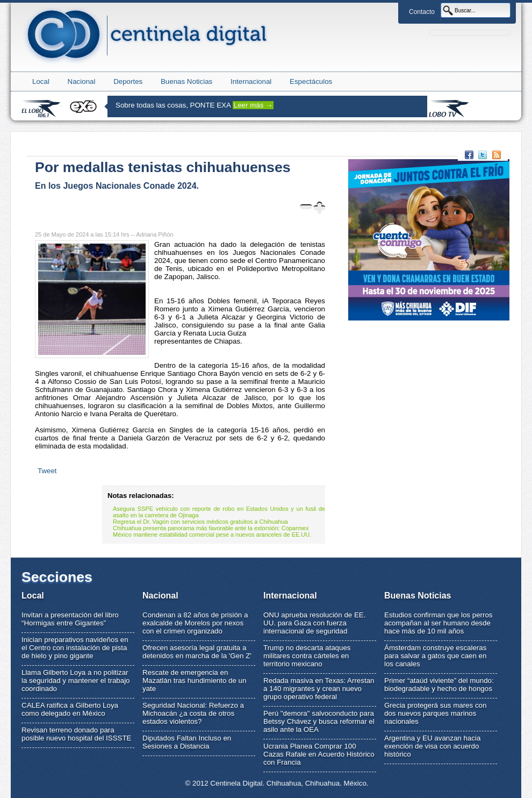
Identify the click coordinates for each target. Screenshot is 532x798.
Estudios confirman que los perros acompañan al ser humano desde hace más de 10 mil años (438, 623)
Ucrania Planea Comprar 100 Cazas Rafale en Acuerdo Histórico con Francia (319, 754)
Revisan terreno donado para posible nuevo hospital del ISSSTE (77, 734)
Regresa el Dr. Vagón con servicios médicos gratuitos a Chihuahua (200, 522)
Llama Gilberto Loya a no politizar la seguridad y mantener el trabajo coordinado (76, 681)
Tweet (47, 471)
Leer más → (253, 105)
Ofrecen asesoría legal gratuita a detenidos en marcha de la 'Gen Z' (197, 652)
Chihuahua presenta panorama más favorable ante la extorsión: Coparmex (211, 528)
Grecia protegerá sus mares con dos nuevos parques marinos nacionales (435, 713)
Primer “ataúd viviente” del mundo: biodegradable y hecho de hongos (439, 685)
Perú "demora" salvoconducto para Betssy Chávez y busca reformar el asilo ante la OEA (319, 721)
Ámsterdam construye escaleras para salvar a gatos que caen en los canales (435, 656)
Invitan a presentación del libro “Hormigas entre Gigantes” (70, 619)
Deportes (128, 81)
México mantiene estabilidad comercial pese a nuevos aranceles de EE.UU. (212, 535)
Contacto (422, 12)
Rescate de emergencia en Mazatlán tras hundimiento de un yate (194, 681)
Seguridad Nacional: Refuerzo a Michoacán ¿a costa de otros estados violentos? (193, 713)
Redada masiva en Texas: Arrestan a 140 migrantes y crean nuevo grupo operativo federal (319, 689)
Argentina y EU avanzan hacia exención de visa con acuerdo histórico (432, 746)
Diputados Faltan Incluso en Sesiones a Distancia (187, 742)
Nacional (82, 81)
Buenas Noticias (186, 81)
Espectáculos (311, 81)
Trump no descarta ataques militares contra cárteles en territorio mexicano (307, 656)
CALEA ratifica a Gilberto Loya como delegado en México (70, 709)
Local (41, 81)
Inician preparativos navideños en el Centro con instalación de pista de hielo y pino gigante (75, 648)
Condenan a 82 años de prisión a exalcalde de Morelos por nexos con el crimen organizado (195, 623)
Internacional (251, 81)
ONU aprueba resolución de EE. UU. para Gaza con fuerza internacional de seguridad (314, 623)
